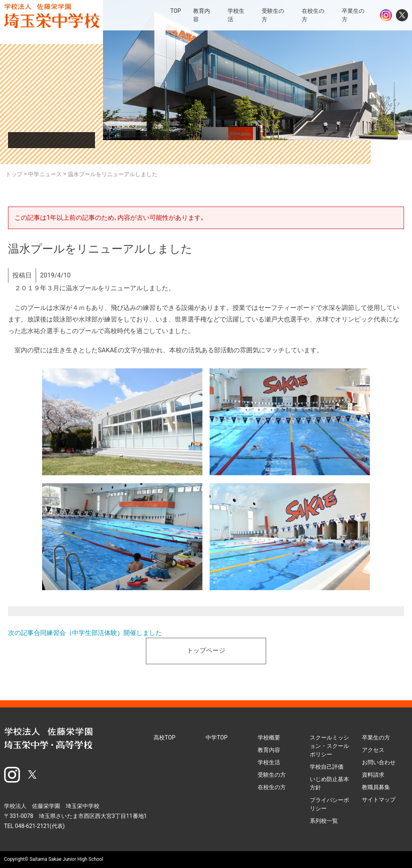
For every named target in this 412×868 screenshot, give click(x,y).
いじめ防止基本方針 (329, 783)
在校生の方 (272, 787)
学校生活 (269, 762)
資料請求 (373, 775)
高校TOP (165, 737)
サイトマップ (379, 800)
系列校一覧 (324, 821)
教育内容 (269, 750)
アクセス (373, 750)
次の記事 (85, 633)
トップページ (206, 651)
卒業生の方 (376, 737)
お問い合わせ (379, 762)
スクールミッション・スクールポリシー (329, 746)
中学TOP (217, 737)
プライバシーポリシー (329, 804)
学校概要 (269, 737)
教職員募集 (376, 787)
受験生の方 (272, 775)
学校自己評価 (327, 767)
